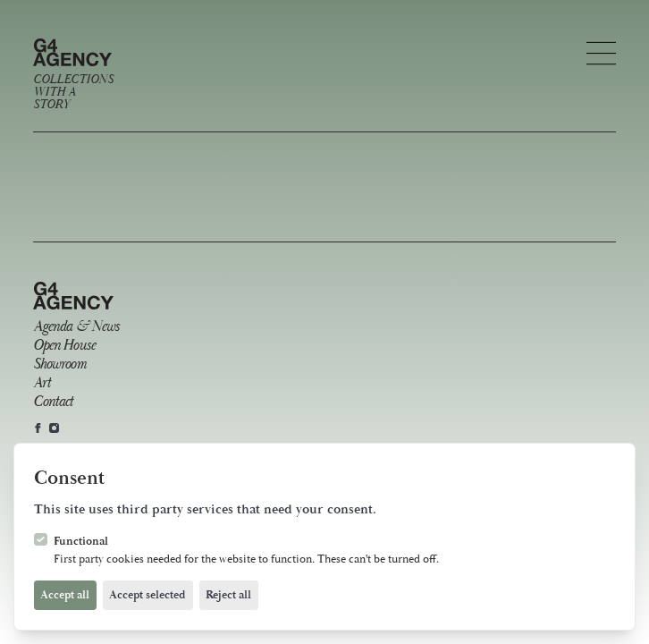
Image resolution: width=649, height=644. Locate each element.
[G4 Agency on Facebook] (38, 428)
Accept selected (147, 595)
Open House (64, 346)
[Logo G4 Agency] (72, 75)
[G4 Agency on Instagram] (54, 428)
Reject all (228, 595)
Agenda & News (76, 327)
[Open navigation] (601, 53)
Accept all (65, 595)
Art (42, 383)
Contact (53, 402)
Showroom (59, 364)
